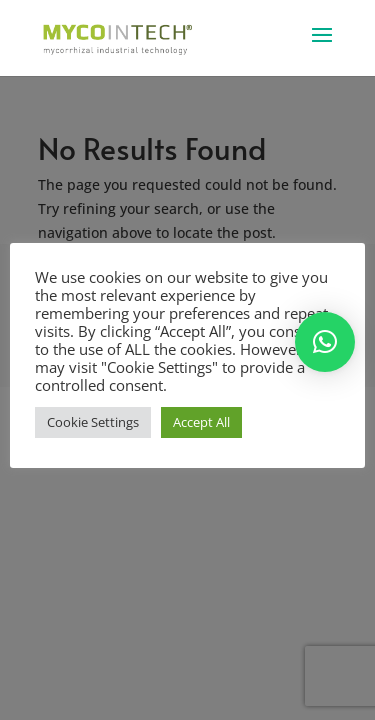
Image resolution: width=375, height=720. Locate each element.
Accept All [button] (201, 422)
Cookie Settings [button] (93, 422)
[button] (325, 342)
